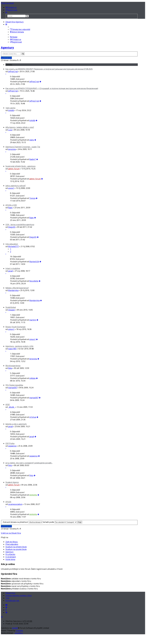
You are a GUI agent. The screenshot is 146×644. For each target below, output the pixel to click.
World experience (13, 366)
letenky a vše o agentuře (16, 424)
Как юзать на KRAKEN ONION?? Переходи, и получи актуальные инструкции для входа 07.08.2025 (49, 69)
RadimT (33, 159)
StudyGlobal (11, 307)
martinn (33, 320)
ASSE (8, 405)
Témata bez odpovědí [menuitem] (20, 29)
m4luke (32, 378)
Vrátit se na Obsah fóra (11, 533)
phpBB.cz (19, 633)
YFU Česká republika (14, 385)
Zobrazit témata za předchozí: (23, 522)
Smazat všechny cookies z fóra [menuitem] (18, 596)
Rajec (10, 208)
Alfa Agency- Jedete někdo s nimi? (20, 127)
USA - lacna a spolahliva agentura (20, 225)
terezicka (12, 149)
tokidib (11, 110)
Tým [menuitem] (7, 598)
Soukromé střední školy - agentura (20, 166)
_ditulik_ (12, 407)
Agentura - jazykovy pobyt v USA (19, 346)
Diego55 (12, 227)
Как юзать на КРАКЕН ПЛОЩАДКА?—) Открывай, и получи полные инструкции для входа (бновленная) (52, 88)
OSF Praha (10, 443)
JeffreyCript (13, 71)
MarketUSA (34, 262)
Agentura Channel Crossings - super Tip (23, 147)
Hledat (14, 37)
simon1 (11, 329)
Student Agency (12, 482)
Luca (10, 130)
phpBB (15, 628)
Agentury (20, 22)
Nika (10, 368)
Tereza (32, 198)
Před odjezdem (12, 544)
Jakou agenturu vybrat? (16, 186)
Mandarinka (13, 290)
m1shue (33, 417)
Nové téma (6, 58)
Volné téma (10, 559)
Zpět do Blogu (12, 542)
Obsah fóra (10, 22)
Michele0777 (13, 246)
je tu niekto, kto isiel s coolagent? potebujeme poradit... (29, 463)
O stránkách (11, 557)
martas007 (13, 388)
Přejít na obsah (7, 3)
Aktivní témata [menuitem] (17, 32)
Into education (12, 244)
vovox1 (11, 188)
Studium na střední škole (16, 547)
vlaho (32, 140)
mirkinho (33, 495)
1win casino (10, 108)
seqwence (12, 446)
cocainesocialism (15, 504)
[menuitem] (11, 7)
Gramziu (19, 631)
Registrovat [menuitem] (16, 42)
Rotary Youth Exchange (15, 327)
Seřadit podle (54, 522)
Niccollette (34, 281)
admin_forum (14, 169)
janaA (10, 271)
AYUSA (8, 502)
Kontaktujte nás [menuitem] (12, 601)
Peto (10, 465)
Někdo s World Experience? (17, 288)
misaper (12, 310)
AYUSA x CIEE (11, 205)
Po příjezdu (10, 554)
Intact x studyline (13, 268)
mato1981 (12, 349)
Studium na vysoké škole (16, 549)
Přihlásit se (16, 39)
